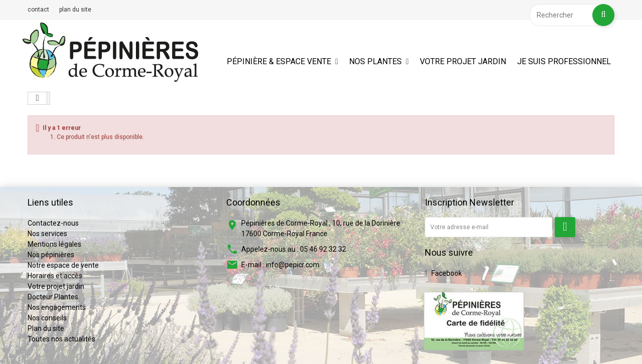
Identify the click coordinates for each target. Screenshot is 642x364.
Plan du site (46, 328)
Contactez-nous (53, 223)
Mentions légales (54, 244)
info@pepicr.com (293, 265)
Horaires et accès (55, 276)
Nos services (47, 234)
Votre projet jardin (463, 61)
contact (38, 10)
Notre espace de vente (63, 265)
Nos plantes (375, 61)
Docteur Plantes (53, 297)
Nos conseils (47, 318)
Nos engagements (57, 307)
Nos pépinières (51, 255)
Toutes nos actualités (61, 339)
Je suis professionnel (564, 61)
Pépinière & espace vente (279, 61)
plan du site (75, 10)
